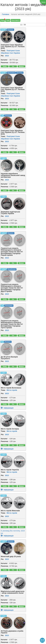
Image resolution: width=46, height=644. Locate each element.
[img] (17, 36)
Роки (2, 20)
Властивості (16, 20)
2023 (7, 55)
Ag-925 (3, 30)
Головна (6, 14)
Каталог (4, 59)
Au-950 (27, 597)
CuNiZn (27, 72)
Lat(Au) (27, 115)
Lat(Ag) (3, 152)
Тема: (3, 50)
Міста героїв (35, 205)
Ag (2, 188)
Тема (8, 20)
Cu (2, 435)
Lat (2, 72)
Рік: (2, 55)
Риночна (4, 62)
